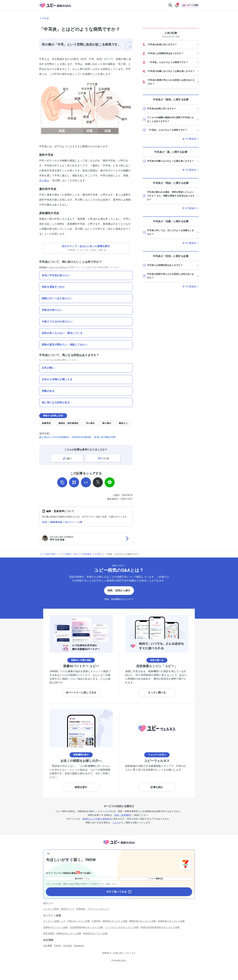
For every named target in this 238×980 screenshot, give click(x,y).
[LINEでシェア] (110, 482)
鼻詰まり (123, 423)
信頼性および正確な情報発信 (97, 819)
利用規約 (43, 267)
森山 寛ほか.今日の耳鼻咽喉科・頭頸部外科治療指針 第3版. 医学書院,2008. (78, 437)
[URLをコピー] (62, 482)
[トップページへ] (119, 845)
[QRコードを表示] (74, 482)
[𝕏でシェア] (98, 482)
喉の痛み (107, 423)
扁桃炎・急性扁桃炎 (68, 423)
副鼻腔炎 (46, 423)
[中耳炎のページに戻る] (119, 18)
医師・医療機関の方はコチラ (119, 599)
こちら (116, 822)
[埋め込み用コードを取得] (86, 482)
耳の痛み (44, 181)
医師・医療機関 (122, 815)
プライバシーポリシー (58, 267)
